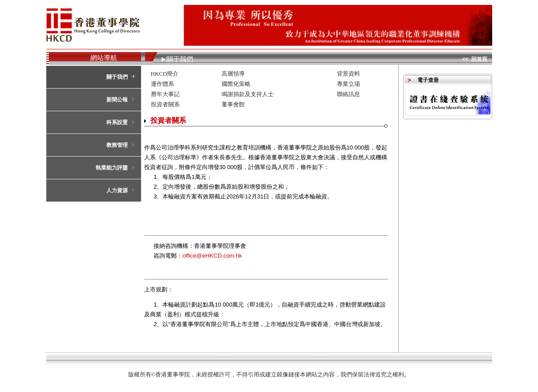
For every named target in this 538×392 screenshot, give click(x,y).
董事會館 (233, 104)
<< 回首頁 (475, 59)
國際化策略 (236, 84)
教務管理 (117, 145)
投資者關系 (165, 104)
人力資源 (117, 190)
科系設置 (117, 122)
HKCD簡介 (165, 74)
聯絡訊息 (348, 94)
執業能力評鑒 (112, 168)
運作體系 (162, 84)
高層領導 (233, 74)
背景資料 (348, 74)
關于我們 (117, 77)
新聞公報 (117, 100)
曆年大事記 (165, 94)
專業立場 (348, 84)
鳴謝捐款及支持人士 (248, 94)
